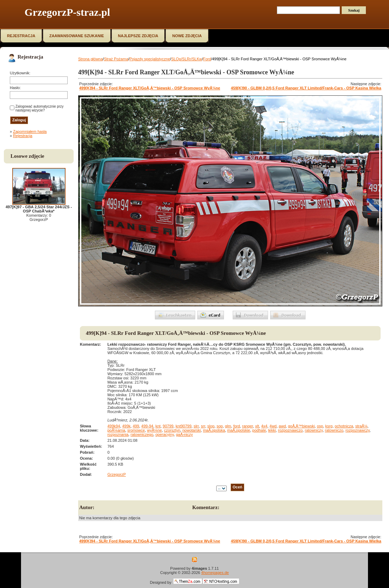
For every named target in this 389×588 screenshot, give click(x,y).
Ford (207, 59)
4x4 (264, 426)
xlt (257, 426)
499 (136, 426)
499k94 (114, 426)
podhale (259, 430)
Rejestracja (23, 136)
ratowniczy (314, 430)
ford (237, 426)
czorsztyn (172, 430)
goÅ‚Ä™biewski (301, 426)
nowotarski (192, 430)
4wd (273, 426)
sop (220, 426)
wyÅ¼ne (155, 430)
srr (203, 426)
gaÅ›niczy (184, 434)
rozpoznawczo (290, 430)
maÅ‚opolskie (238, 430)
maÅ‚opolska (214, 430)
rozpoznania (118, 434)
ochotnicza (344, 426)
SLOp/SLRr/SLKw (186, 59)
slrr (196, 426)
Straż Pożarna (116, 59)
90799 (168, 426)
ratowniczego (142, 434)
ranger (248, 426)
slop (211, 426)
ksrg (329, 426)
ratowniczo (334, 430)
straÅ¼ (361, 426)
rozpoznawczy (358, 430)
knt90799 (183, 426)
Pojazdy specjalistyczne (150, 59)
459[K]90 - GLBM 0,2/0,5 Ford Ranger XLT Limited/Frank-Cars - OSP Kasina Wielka (306, 88)
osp (320, 426)
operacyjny (164, 434)
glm (228, 426)
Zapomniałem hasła (30, 131)
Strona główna (90, 59)
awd (282, 426)
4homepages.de (215, 573)
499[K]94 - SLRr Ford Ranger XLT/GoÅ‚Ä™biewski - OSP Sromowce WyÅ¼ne (150, 88)
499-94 (147, 426)
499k (127, 426)
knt (158, 426)
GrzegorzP (117, 474)
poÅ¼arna (116, 430)
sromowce (136, 430)
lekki (272, 430)
